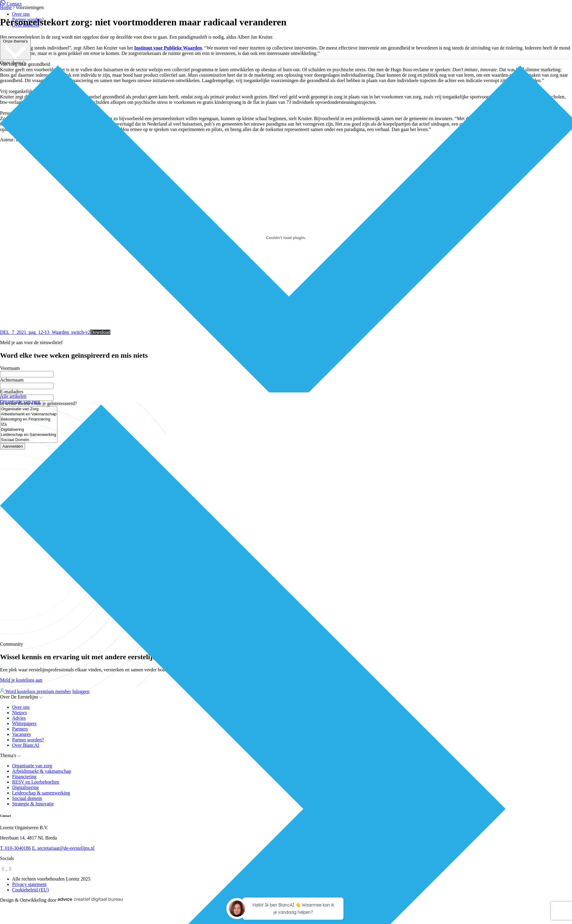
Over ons (21, 14)
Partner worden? (28, 19)
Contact (11, 4)
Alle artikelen (13, 396)
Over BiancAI (26, 25)
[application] (286, 910)
